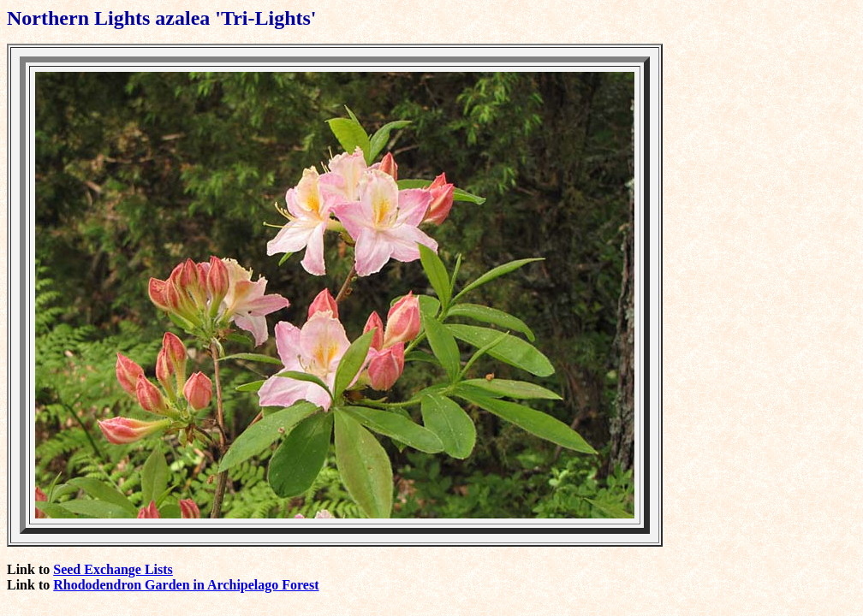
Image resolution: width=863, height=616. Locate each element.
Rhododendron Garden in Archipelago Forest (186, 585)
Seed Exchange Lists (113, 569)
